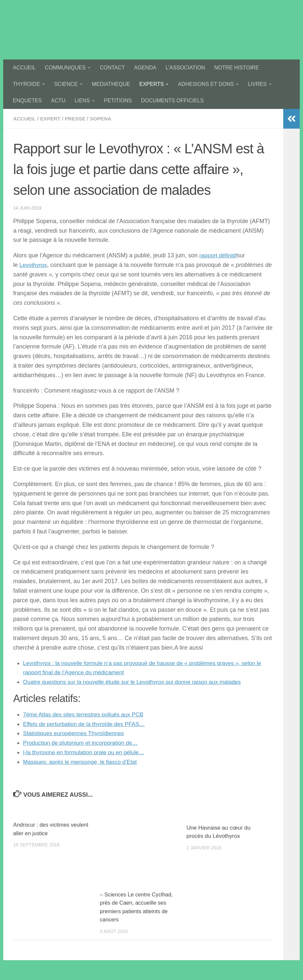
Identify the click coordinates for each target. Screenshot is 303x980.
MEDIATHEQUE (111, 84)
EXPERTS (151, 84)
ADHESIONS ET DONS (206, 84)
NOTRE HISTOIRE (236, 68)
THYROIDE (27, 84)
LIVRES (257, 84)
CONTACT (112, 68)
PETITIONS (118, 101)
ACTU (58, 101)
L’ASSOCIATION (185, 68)
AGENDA (145, 68)
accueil (25, 119)
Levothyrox (34, 265)
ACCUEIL (24, 68)
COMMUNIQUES (65, 68)
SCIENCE (66, 84)
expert (51, 119)
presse (77, 119)
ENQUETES (27, 101)
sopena (103, 119)
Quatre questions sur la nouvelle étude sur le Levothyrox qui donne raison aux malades (138, 682)
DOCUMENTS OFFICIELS (172, 101)
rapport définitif (219, 255)
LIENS (82, 101)
